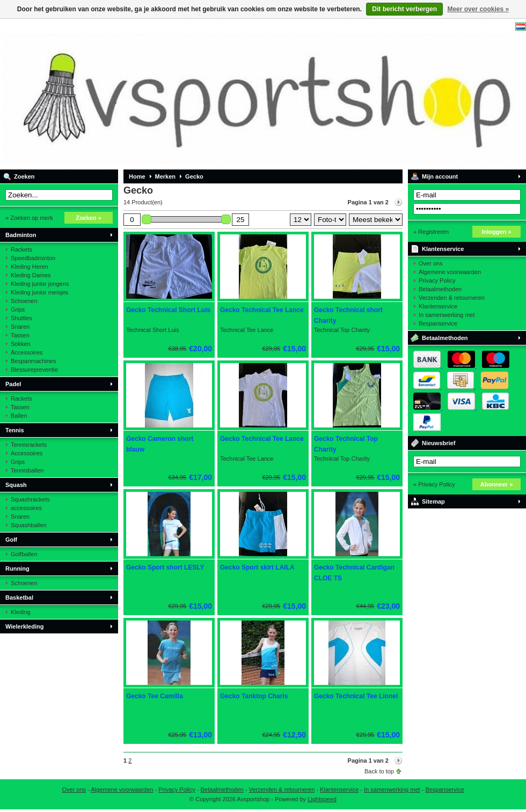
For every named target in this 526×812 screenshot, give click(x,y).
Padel (13, 384)
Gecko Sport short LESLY (165, 567)
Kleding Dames (31, 275)
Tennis (15, 430)
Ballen (19, 416)
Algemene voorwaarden (450, 272)
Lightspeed (322, 799)
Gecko (194, 176)
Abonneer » (497, 484)
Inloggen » (497, 232)
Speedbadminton (33, 258)
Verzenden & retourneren (452, 298)
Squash (16, 485)
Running (17, 569)
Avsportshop (142, 94)
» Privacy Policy (434, 484)
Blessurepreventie (34, 370)
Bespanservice (438, 323)
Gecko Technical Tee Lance (262, 310)
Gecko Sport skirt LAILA (257, 567)
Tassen (20, 335)
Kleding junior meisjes (39, 292)
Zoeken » (89, 218)
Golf (11, 540)
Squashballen (29, 525)
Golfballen (24, 554)
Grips (18, 309)
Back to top (379, 771)
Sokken (21, 344)
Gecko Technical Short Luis (168, 310)
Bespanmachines (33, 361)
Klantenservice (443, 249)
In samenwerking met (447, 315)
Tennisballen (27, 470)
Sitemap (433, 501)
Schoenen (24, 301)
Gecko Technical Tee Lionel (356, 696)
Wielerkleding (24, 626)
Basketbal (19, 597)
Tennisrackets (29, 445)
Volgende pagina (398, 202)
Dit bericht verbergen (404, 9)
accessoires (26, 508)
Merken (166, 176)
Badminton (21, 235)
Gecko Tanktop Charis (254, 696)
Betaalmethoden (440, 289)
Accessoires (27, 352)
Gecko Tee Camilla (155, 696)
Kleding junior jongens (40, 284)
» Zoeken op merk (29, 218)
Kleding (21, 612)
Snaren (20, 327)
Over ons (431, 263)
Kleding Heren (30, 267)
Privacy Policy (437, 280)
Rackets (21, 249)
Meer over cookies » (478, 9)
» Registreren (431, 232)
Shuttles (21, 318)
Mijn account (440, 176)
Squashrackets (30, 499)
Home (137, 176)
